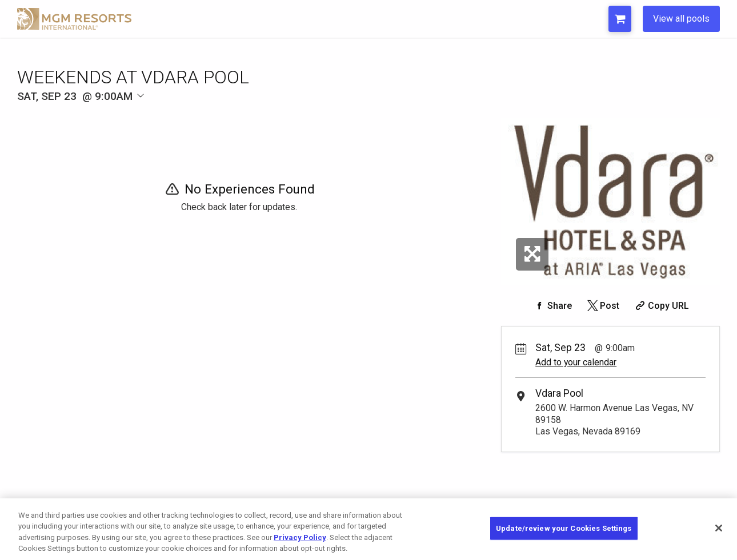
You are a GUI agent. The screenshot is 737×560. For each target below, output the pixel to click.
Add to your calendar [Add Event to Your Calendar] (576, 362)
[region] (368, 529)
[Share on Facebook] (552, 306)
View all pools (681, 19)
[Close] (719, 528)
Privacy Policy (300, 537)
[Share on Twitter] (602, 306)
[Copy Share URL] (661, 306)
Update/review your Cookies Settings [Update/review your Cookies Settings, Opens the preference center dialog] (564, 528)
